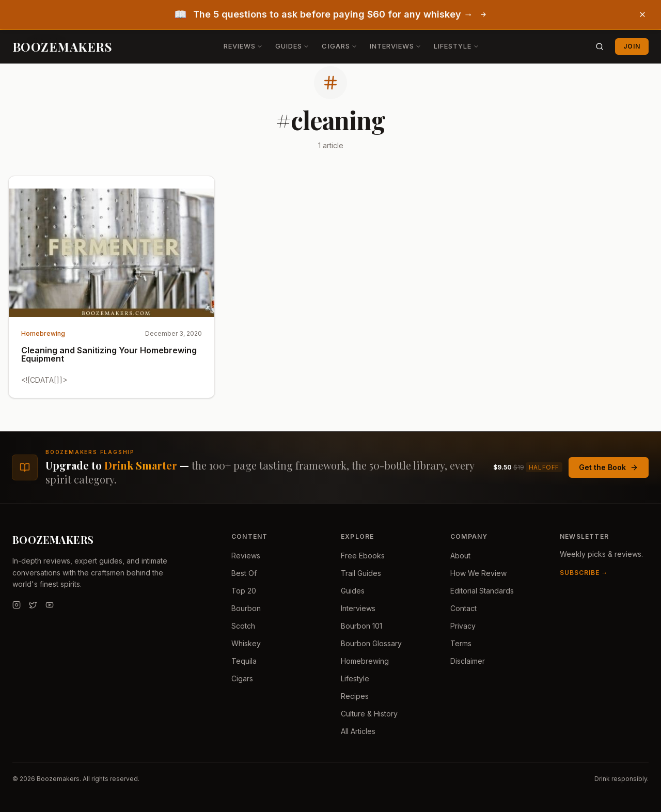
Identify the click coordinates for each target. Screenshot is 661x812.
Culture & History (369, 714)
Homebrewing (365, 661)
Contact (463, 608)
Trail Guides (361, 573)
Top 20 (244, 591)
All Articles (358, 731)
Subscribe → (584, 573)
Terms (461, 643)
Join (632, 46)
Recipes (355, 696)
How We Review (478, 573)
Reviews (243, 46)
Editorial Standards (482, 591)
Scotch (243, 626)
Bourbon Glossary (371, 643)
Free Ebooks (363, 556)
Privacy (463, 626)
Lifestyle (456, 46)
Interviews (396, 46)
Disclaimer (468, 661)
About (460, 556)
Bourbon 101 (361, 626)
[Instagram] (17, 605)
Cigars (339, 46)
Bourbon (246, 608)
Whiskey (246, 643)
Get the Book (609, 467)
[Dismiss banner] (642, 14)
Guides (292, 46)
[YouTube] (50, 605)
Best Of (244, 573)
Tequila (244, 661)
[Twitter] (33, 605)
